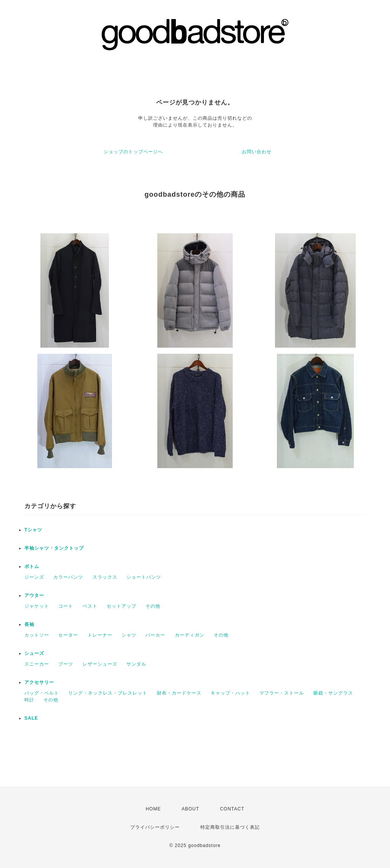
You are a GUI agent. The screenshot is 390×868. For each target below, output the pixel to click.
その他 (153, 606)
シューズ (34, 653)
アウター (34, 595)
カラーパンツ (68, 577)
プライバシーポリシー (155, 827)
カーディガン (190, 635)
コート (66, 606)
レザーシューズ (100, 664)
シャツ (129, 635)
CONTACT (232, 809)
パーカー (155, 635)
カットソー (37, 635)
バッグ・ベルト (42, 693)
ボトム (32, 566)
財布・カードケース (179, 693)
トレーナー (100, 635)
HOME (153, 809)
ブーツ (66, 664)
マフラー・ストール (282, 693)
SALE (31, 718)
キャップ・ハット (230, 693)
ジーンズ (34, 577)
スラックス (105, 577)
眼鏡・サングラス (333, 693)
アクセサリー (39, 682)
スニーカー (37, 664)
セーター (68, 635)
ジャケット (37, 606)
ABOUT (190, 809)
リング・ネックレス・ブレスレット (108, 693)
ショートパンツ (144, 577)
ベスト (90, 606)
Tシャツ (33, 530)
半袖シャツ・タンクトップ (54, 548)
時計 (29, 700)
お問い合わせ (257, 152)
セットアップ (121, 606)
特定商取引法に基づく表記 (230, 827)
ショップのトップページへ (133, 152)
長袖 (29, 624)
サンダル (136, 664)
